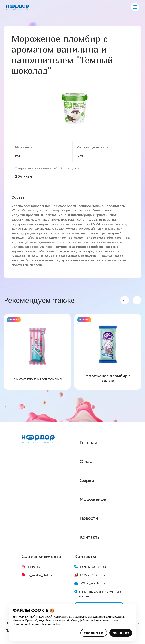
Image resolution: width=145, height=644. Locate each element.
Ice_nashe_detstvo (38, 575)
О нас (86, 461)
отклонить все (94, 633)
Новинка (14, 320)
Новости (89, 518)
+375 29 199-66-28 (91, 575)
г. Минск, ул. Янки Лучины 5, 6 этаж (98, 594)
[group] (37, 352)
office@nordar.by (90, 583)
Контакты (90, 537)
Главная (88, 443)
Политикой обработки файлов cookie (36, 624)
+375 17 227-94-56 (91, 567)
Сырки (87, 480)
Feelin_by (31, 567)
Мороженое (93, 499)
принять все (121, 633)
